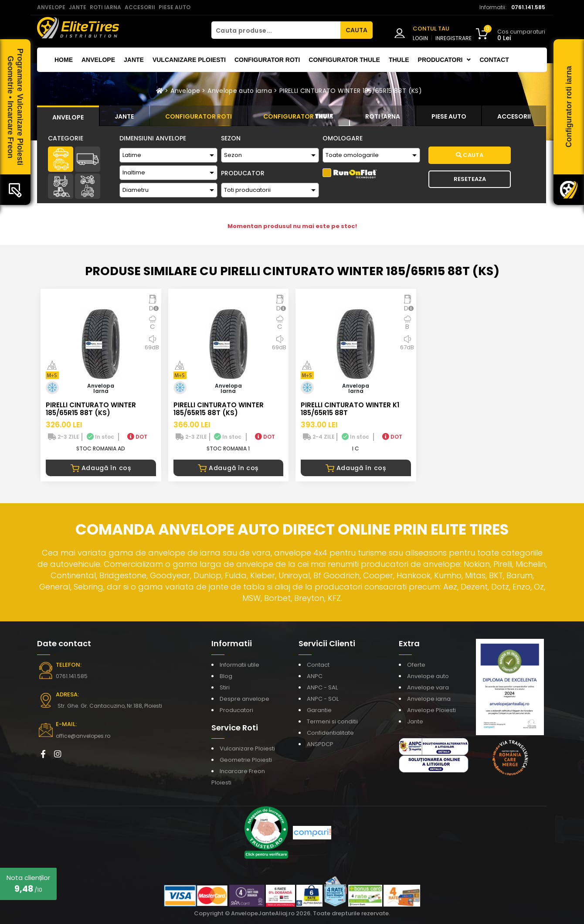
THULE (399, 60)
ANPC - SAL (322, 687)
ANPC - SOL (323, 699)
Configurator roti (267, 60)
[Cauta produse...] (276, 30)
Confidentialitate (330, 733)
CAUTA (357, 30)
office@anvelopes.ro (83, 736)
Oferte (416, 665)
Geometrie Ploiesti (246, 760)
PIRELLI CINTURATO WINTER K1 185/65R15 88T (350, 409)
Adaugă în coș (101, 468)
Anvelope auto (428, 676)
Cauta (470, 155)
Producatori (236, 710)
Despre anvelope (244, 699)
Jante (134, 60)
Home (64, 60)
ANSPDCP (320, 744)
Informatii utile (239, 665)
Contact (494, 60)
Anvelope (98, 60)
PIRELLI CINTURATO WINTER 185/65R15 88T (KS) (351, 91)
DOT (137, 437)
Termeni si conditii (332, 721)
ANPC (315, 676)
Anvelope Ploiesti (431, 710)
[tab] (68, 116)
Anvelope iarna (429, 699)
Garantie (319, 710)
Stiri (225, 687)
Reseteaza (470, 179)
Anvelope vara (428, 687)
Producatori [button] (445, 60)
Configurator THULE (344, 60)
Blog (226, 676)
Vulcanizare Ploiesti (189, 60)
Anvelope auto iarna (240, 91)
